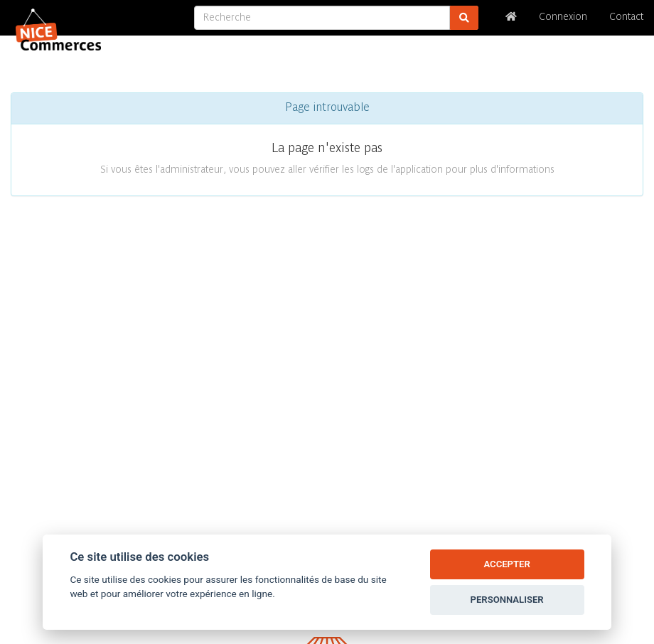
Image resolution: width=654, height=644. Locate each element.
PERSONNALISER (507, 600)
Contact (626, 17)
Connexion (563, 17)
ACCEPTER (506, 564)
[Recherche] (322, 18)
